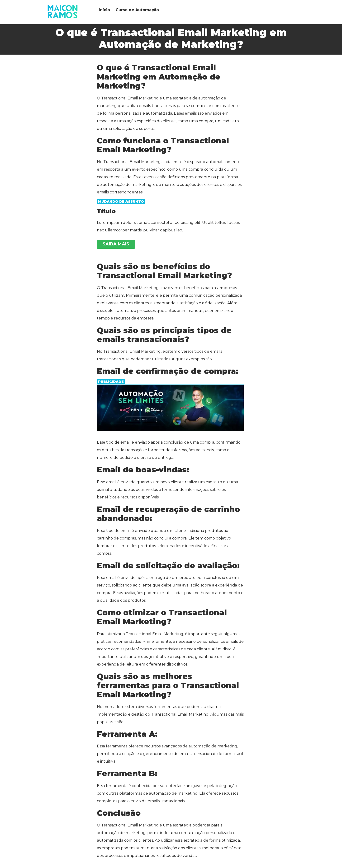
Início (104, 10)
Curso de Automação (137, 10)
